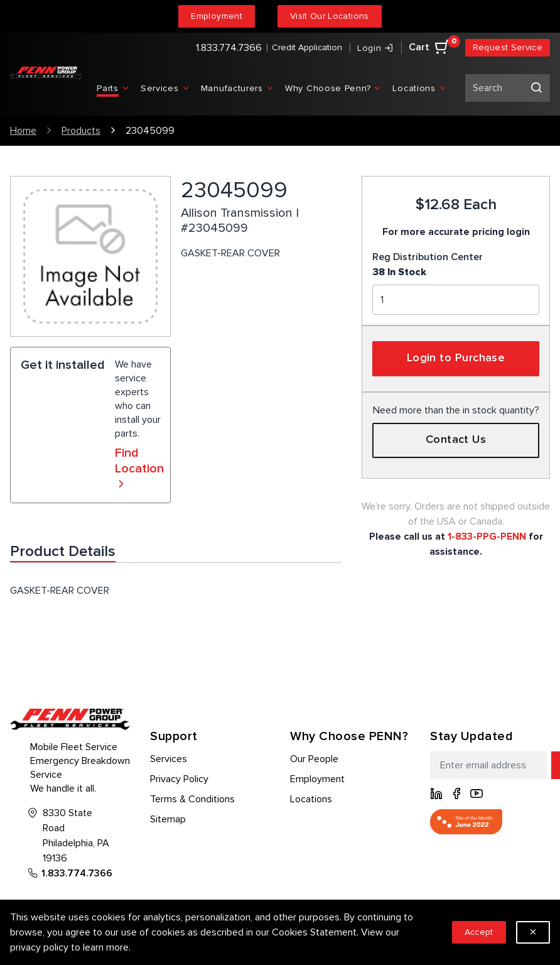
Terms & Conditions (192, 799)
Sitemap (168, 819)
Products (81, 131)
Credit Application (307, 47)
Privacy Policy (179, 779)
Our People (314, 759)
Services (169, 759)
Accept (479, 932)
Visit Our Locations (330, 16)
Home (23, 131)
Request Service (508, 47)
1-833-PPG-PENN (487, 537)
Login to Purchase (456, 358)
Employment (217, 16)
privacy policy (39, 947)
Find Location (139, 469)
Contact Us (456, 440)
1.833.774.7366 (229, 48)
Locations (311, 799)
